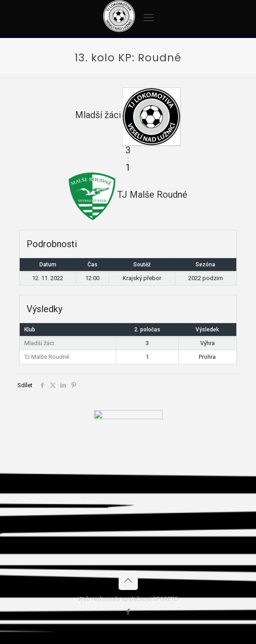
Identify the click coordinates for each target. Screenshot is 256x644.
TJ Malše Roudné (47, 357)
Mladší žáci (39, 343)
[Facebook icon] (128, 612)
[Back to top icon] (128, 580)
